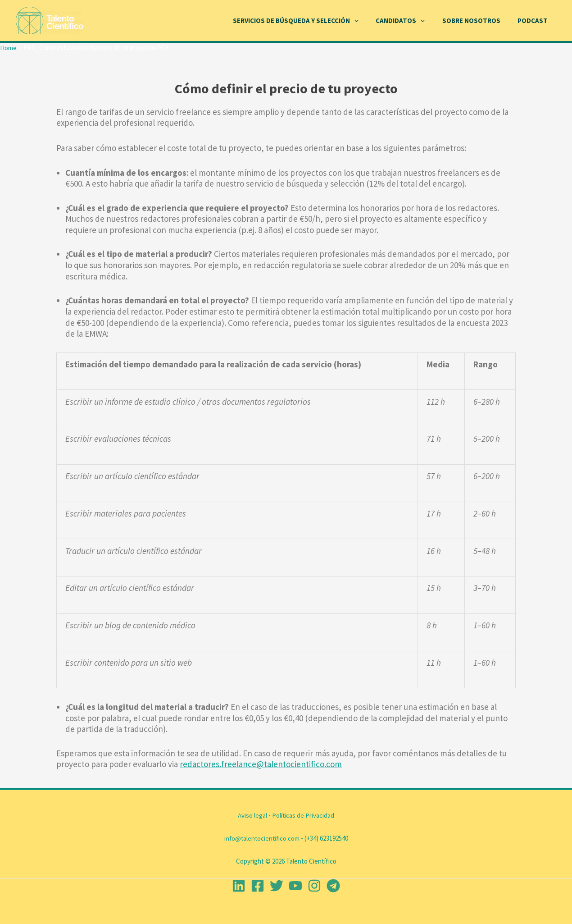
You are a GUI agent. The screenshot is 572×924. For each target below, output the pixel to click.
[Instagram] (314, 886)
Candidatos (410, 21)
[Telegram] (333, 886)
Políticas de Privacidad (303, 815)
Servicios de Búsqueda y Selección (309, 21)
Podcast (534, 21)
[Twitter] (277, 886)
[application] (367, 21)
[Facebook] (258, 886)
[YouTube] (295, 886)
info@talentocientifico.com (262, 838)
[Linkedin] (239, 886)
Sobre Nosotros (477, 21)
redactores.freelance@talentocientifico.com (261, 764)
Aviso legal (252, 815)
